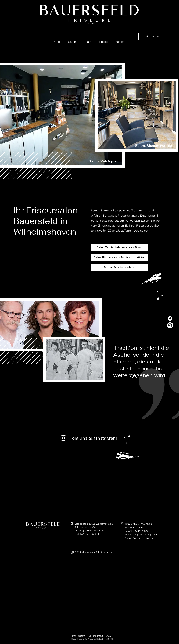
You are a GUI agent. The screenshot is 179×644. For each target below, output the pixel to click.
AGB (109, 636)
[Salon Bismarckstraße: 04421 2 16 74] (119, 257)
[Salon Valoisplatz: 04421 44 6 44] (119, 247)
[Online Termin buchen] (119, 267)
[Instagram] (170, 325)
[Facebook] (170, 318)
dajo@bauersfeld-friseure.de (97, 552)
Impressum (79, 636)
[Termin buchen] (151, 36)
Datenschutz (96, 636)
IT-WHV (111, 639)
